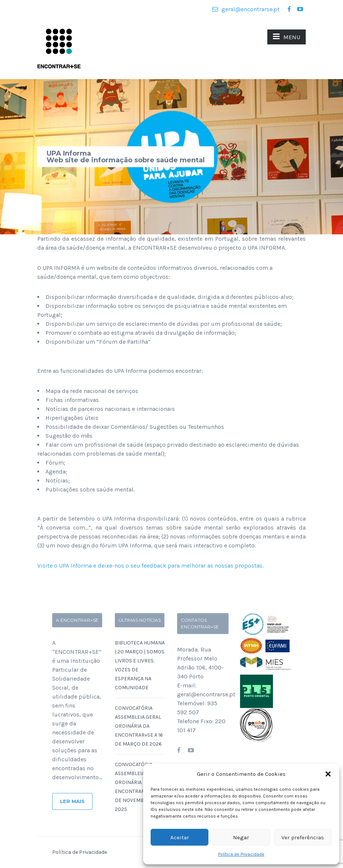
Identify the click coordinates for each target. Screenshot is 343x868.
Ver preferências (303, 837)
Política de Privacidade (241, 854)
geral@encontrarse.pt (246, 9)
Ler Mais (72, 801)
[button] (328, 774)
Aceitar (180, 837)
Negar (241, 837)
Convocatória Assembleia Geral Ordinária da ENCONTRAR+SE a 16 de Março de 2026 (139, 726)
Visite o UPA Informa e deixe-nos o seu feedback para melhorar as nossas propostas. (150, 566)
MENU (287, 37)
